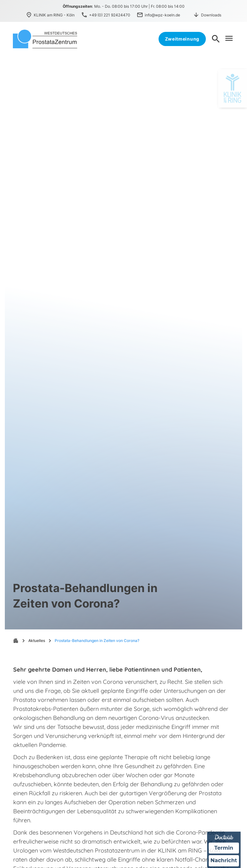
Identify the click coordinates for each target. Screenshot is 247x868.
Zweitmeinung (182, 39)
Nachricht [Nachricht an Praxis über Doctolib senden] (224, 861)
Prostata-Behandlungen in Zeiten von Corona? (97, 641)
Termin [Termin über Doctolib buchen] (224, 848)
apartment (16, 641)
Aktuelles (37, 641)
